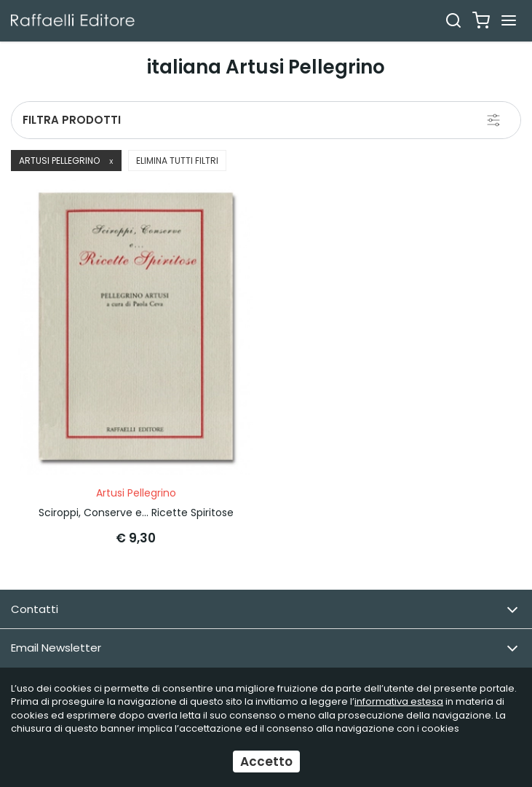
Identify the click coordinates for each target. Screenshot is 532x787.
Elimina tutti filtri (177, 161)
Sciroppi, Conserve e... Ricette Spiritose (136, 513)
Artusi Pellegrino (66, 161)
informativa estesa (399, 701)
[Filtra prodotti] (493, 120)
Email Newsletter (265, 648)
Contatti (265, 610)
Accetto (266, 762)
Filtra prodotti (72, 120)
